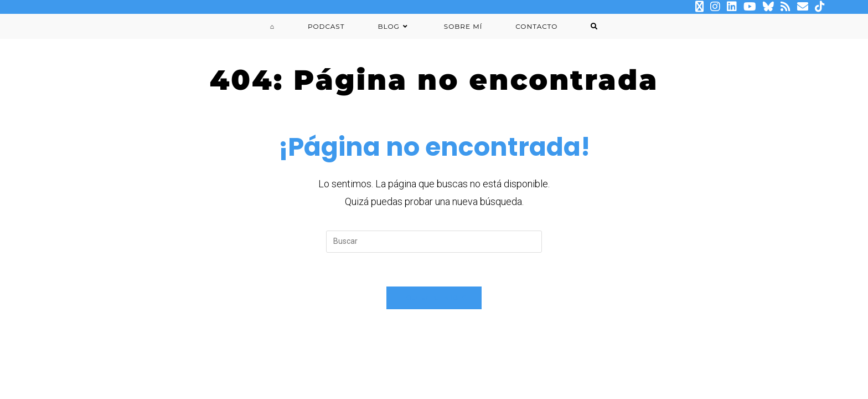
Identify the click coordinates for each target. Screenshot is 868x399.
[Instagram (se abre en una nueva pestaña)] (715, 7)
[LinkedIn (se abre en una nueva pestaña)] (732, 7)
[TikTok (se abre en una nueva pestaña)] (818, 7)
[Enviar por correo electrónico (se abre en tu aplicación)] (803, 7)
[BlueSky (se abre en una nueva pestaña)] (768, 7)
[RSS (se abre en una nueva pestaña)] (786, 7)
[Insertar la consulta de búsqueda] (434, 242)
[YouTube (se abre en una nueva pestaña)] (750, 7)
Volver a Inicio (434, 298)
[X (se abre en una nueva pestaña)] (699, 7)
